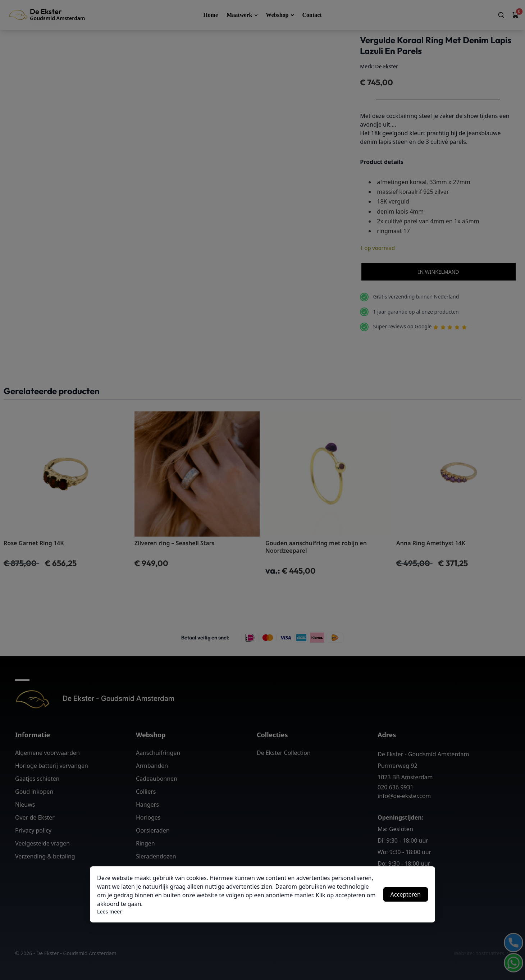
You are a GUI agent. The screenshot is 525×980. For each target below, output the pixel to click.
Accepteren (406, 894)
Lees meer (109, 911)
